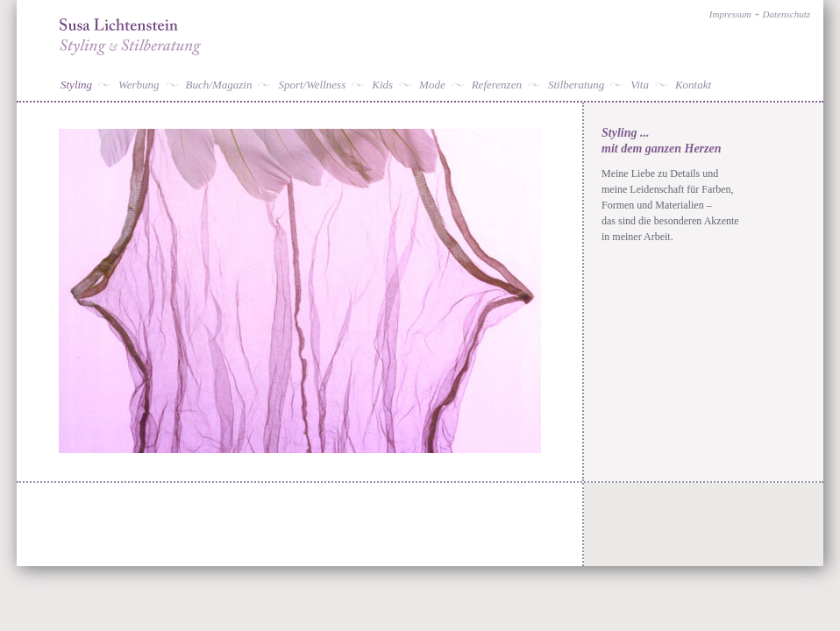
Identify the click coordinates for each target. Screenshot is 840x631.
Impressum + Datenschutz (760, 14)
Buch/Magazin (219, 85)
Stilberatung (576, 85)
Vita (640, 85)
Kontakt (693, 85)
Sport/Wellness (312, 85)
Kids (382, 85)
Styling (76, 85)
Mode (432, 85)
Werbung (139, 85)
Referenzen (497, 85)
